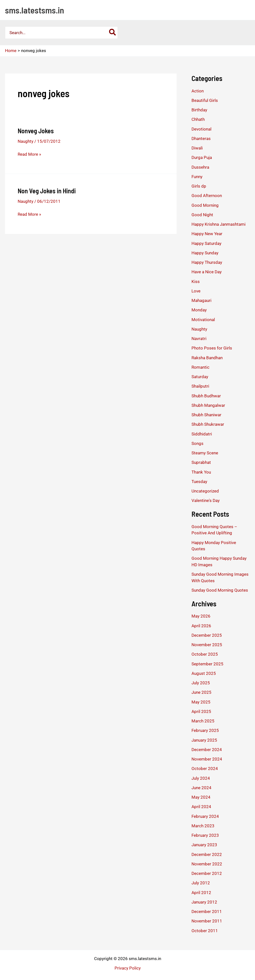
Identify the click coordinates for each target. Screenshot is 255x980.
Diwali (197, 148)
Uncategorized (205, 491)
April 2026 (201, 626)
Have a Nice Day (207, 272)
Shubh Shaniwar (206, 415)
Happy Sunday (205, 253)
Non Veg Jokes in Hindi (47, 191)
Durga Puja (202, 157)
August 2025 (204, 673)
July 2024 (201, 778)
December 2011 (207, 911)
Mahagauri (201, 300)
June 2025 (201, 692)
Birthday (199, 110)
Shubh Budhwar (206, 396)
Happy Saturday (206, 243)
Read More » (29, 154)
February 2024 (205, 816)
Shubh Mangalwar (208, 405)
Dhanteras (201, 139)
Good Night (202, 215)
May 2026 (201, 616)
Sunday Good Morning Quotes (220, 590)
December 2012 (207, 873)
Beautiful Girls (205, 100)
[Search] (113, 33)
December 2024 (207, 750)
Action (198, 91)
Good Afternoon (207, 196)
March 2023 (203, 826)
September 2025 (207, 664)
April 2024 (201, 807)
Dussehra (200, 167)
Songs (197, 443)
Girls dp (199, 186)
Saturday (200, 377)
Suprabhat (201, 462)
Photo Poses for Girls (212, 348)
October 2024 (205, 769)
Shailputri (200, 386)
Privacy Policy (128, 968)
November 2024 (207, 759)
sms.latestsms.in (34, 10)
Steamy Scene (205, 453)
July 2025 (201, 683)
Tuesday (199, 482)
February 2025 (205, 730)
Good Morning (205, 205)
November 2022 (207, 864)
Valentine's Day (206, 500)
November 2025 (207, 645)
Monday (199, 310)
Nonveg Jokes (36, 131)
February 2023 (205, 835)
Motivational (203, 320)
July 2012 (201, 883)
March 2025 (203, 721)
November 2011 (207, 921)
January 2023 (204, 845)
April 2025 (201, 711)
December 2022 (207, 854)
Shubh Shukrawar (208, 424)
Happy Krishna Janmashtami (219, 224)
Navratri (199, 339)
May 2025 (201, 702)
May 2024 (201, 797)
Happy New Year (207, 234)
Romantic (200, 367)
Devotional (201, 129)
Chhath (198, 119)
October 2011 (205, 931)
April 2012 (201, 893)
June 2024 (201, 788)
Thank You (201, 472)
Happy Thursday (207, 262)
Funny (197, 177)
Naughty (26, 141)
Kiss (196, 281)
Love (196, 291)
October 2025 (205, 654)
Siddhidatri (202, 434)
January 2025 (204, 740)
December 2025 (207, 635)
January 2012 (204, 902)
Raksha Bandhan (207, 358)
